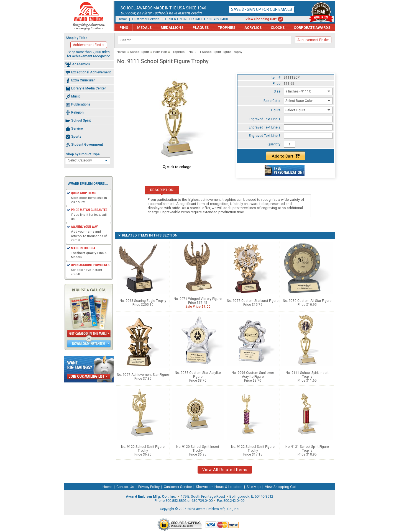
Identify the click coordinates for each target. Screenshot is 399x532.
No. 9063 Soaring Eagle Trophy (143, 301)
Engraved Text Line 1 (265, 119)
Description (162, 190)
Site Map (254, 487)
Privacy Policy (149, 487)
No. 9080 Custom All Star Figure (307, 301)
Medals (144, 28)
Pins (124, 28)
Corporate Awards (312, 28)
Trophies (227, 28)
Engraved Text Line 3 (265, 136)
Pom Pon (160, 52)
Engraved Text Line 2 (265, 127)
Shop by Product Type (83, 154)
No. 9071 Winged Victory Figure (198, 299)
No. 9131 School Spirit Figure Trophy (307, 449)
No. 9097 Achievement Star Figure (143, 375)
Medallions (172, 28)
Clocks (278, 28)
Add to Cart (286, 156)
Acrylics (253, 28)
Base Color (272, 101)
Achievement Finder (313, 40)
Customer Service (146, 19)
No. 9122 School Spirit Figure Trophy (253, 449)
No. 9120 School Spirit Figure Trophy (143, 449)
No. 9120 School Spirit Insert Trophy (198, 449)
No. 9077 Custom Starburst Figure (253, 301)
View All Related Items (225, 470)
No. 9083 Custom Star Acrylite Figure (198, 375)
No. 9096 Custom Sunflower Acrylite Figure (253, 375)
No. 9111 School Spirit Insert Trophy (307, 375)
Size (277, 91)
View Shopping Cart (261, 19)
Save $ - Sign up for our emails (262, 9)
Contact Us (125, 487)
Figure (276, 110)
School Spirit (139, 52)
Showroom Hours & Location (219, 487)
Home (122, 19)
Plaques (201, 28)
